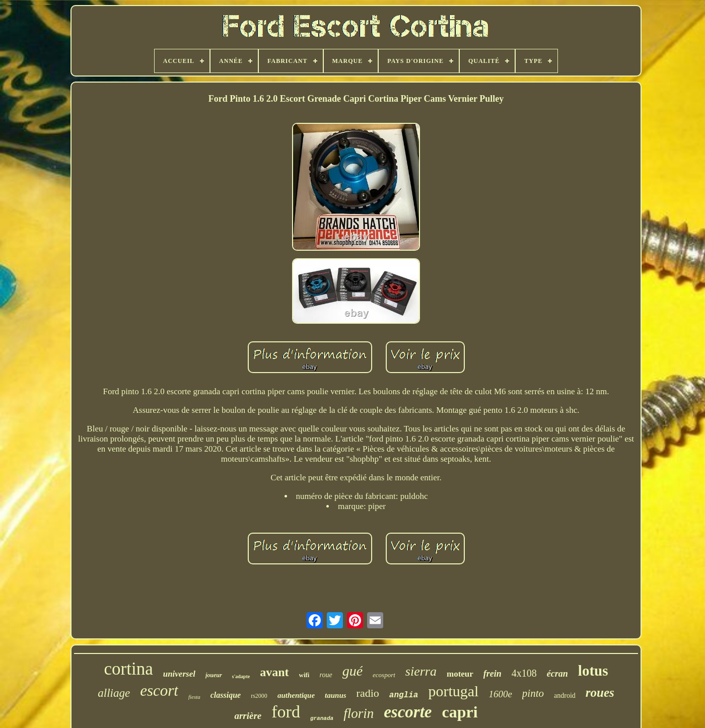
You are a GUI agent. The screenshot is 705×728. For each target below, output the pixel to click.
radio (368, 693)
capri (460, 712)
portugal (453, 691)
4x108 (524, 673)
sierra (421, 671)
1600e (500, 694)
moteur (460, 674)
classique (226, 695)
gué (352, 671)
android (565, 696)
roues (600, 693)
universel (179, 674)
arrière (248, 716)
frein (492, 674)
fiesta (194, 697)
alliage (114, 693)
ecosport (384, 675)
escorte (408, 712)
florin (359, 713)
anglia (404, 695)
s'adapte (241, 676)
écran (557, 674)
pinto (533, 693)
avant (274, 672)
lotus (593, 671)
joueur (214, 675)
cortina (129, 669)
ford (286, 712)
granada (322, 718)
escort (159, 690)
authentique (296, 695)
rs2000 (259, 696)
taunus (336, 695)
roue (326, 675)
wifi (304, 675)
